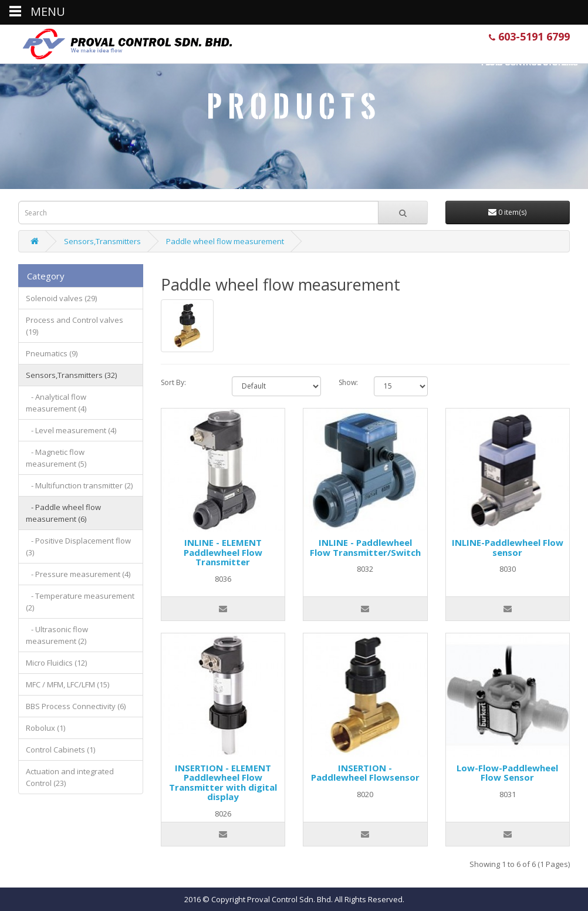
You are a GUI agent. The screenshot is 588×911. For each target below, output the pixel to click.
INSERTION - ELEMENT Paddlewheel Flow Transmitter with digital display (223, 782)
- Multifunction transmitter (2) (79, 485)
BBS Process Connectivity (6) (76, 706)
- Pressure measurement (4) (78, 574)
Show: (348, 382)
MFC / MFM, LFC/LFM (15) (67, 684)
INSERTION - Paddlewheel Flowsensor (365, 773)
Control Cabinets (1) (60, 750)
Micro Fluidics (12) (56, 663)
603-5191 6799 (529, 36)
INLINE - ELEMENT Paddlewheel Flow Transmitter (223, 552)
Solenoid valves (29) (61, 298)
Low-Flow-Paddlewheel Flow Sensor (507, 773)
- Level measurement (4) (71, 430)
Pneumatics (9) (52, 353)
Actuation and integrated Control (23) (70, 777)
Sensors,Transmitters (102, 241)
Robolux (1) (45, 728)
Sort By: (173, 382)
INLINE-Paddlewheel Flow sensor (508, 547)
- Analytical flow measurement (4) (56, 403)
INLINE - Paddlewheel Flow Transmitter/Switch (365, 547)
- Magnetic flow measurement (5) (56, 458)
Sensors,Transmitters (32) (71, 375)
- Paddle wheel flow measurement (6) (63, 513)
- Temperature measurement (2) (80, 602)
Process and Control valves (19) (75, 326)
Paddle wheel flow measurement (225, 241)
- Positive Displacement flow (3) (78, 546)
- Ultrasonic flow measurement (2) (57, 635)
